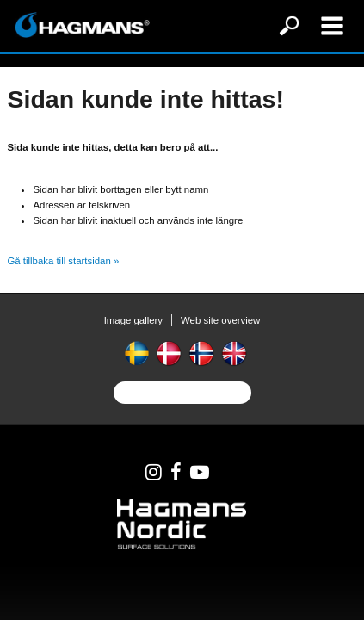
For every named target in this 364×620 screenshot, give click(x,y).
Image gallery (133, 320)
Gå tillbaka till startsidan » (63, 261)
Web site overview (220, 320)
